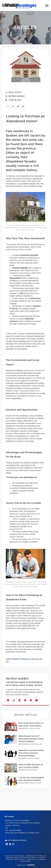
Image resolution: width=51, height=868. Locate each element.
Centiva (30, 865)
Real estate (14, 93)
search (25, 623)
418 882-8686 (15, 830)
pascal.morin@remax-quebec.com (25, 833)
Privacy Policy (20, 859)
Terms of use (32, 859)
